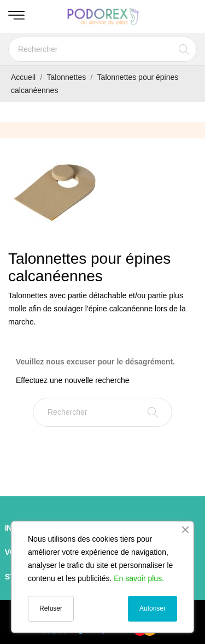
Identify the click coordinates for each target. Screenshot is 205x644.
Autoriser (153, 608)
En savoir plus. (139, 578)
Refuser (51, 608)
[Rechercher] (102, 49)
